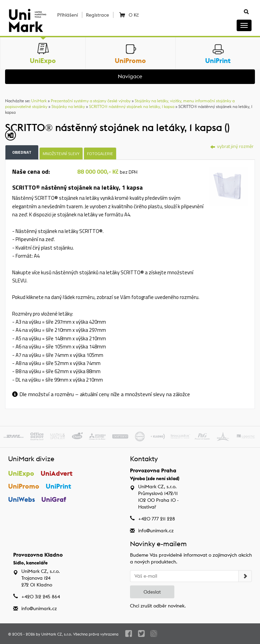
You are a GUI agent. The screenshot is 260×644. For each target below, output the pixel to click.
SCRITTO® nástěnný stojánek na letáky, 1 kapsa (132, 106)
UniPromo (24, 486)
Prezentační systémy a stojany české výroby (91, 101)
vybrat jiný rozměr (232, 146)
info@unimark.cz (156, 531)
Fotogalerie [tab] (100, 154)
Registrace (97, 15)
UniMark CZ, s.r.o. (57, 634)
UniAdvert (57, 473)
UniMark (39, 101)
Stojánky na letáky (68, 106)
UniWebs (21, 499)
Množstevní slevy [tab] (61, 154)
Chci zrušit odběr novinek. (158, 606)
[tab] (228, 186)
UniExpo (21, 473)
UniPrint (58, 486)
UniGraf (54, 499)
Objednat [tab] (22, 152)
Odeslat (152, 592)
